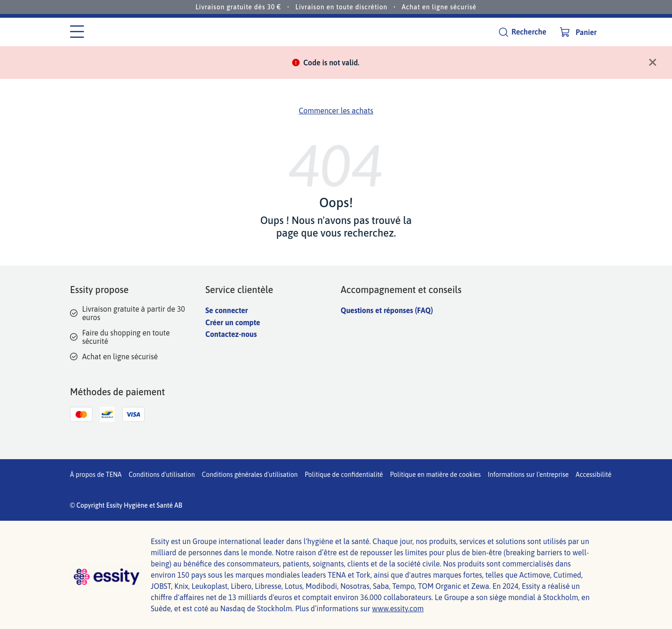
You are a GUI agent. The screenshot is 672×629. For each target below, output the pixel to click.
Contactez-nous (231, 334)
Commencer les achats (336, 111)
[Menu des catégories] (77, 32)
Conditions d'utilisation (162, 475)
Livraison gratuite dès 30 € (238, 7)
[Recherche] (522, 32)
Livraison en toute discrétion (341, 7)
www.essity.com (398, 608)
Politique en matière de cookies (436, 475)
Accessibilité (594, 475)
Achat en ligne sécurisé (439, 7)
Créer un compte (233, 322)
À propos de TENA (96, 475)
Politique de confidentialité (344, 475)
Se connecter (227, 310)
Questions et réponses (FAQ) (387, 310)
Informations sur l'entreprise (528, 475)
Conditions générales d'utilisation (250, 475)
